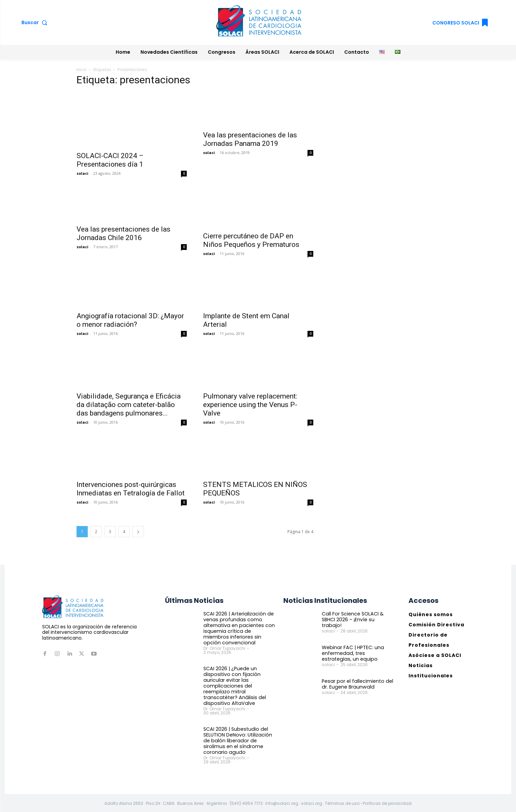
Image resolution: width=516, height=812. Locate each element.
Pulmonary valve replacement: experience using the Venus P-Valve (250, 405)
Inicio (82, 70)
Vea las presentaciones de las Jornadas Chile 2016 (123, 233)
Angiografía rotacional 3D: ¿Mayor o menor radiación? (130, 320)
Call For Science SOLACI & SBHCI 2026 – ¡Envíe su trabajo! (358, 617)
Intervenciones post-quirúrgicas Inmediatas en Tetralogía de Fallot (131, 489)
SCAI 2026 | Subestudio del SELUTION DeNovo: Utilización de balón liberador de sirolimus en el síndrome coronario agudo (240, 739)
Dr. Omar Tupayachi (224, 648)
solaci (82, 173)
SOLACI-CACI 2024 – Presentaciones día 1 (110, 160)
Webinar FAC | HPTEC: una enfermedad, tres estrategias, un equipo (357, 653)
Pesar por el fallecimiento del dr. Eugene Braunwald (356, 684)
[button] (36, 22)
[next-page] (138, 532)
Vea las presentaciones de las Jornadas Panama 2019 (250, 139)
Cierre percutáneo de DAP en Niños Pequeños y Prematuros (251, 240)
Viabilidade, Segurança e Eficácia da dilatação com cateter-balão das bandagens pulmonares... (129, 405)
